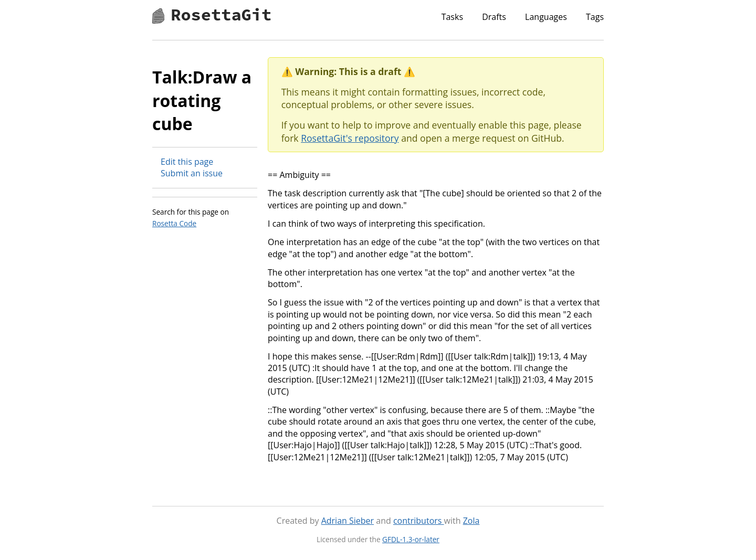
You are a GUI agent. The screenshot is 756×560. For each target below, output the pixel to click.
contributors (419, 521)
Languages (546, 17)
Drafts (494, 17)
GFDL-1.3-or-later (411, 539)
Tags (595, 17)
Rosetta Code (174, 223)
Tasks (452, 17)
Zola (471, 521)
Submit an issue (192, 173)
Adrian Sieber (348, 521)
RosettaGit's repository (350, 138)
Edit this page (187, 162)
